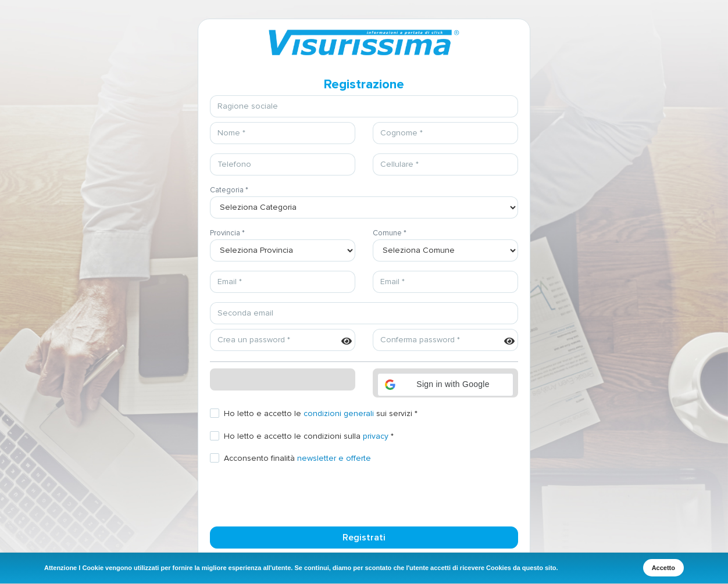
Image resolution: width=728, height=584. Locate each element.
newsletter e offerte (334, 458)
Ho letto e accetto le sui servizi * (321, 414)
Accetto (663, 568)
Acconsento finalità (297, 458)
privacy (376, 436)
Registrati (364, 538)
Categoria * (229, 190)
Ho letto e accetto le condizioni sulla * (309, 436)
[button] (445, 385)
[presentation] (298, 495)
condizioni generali (339, 413)
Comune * (390, 233)
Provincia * (227, 233)
